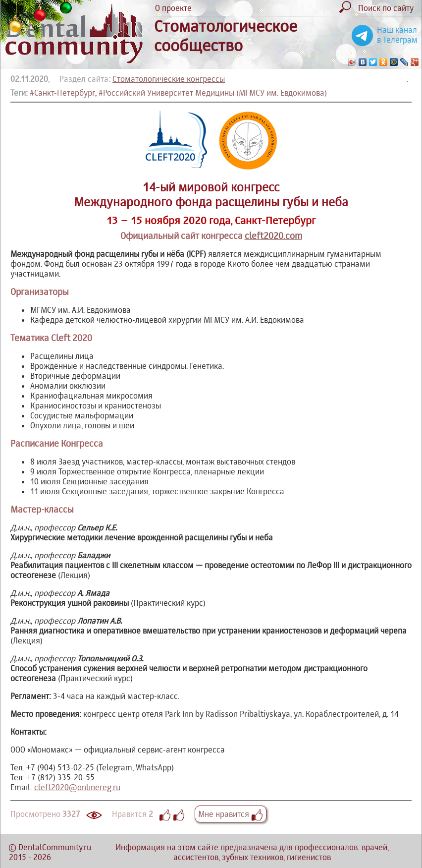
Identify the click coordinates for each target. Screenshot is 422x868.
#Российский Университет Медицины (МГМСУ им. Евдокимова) (213, 93)
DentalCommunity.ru (55, 847)
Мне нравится (231, 814)
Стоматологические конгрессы (169, 79)
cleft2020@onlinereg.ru (77, 787)
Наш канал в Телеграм (397, 35)
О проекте (173, 8)
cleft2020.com (273, 236)
